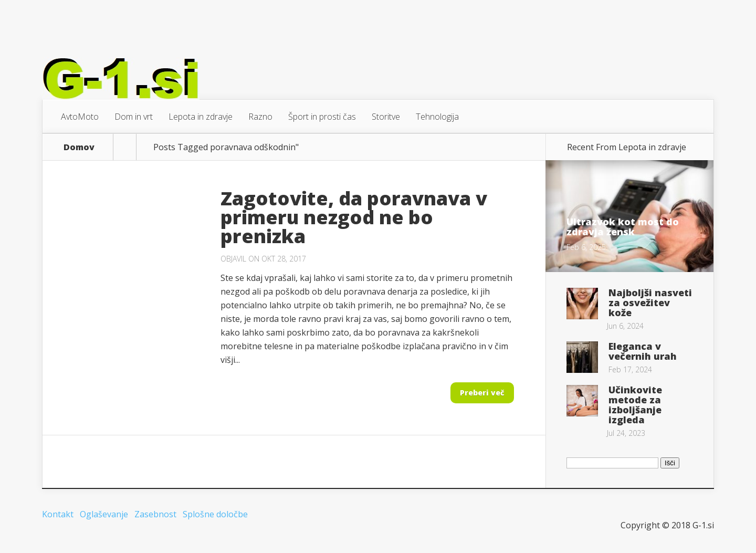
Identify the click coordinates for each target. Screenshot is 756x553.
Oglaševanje (104, 514)
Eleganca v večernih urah (643, 351)
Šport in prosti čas (322, 117)
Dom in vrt (134, 117)
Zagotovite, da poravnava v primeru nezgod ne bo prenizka (354, 217)
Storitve (386, 117)
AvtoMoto (80, 117)
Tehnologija (437, 117)
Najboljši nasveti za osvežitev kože (650, 302)
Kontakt (58, 514)
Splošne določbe (215, 514)
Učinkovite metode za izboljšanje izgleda (635, 405)
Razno (260, 117)
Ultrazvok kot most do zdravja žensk (623, 227)
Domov (79, 147)
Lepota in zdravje (201, 117)
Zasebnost (155, 514)
